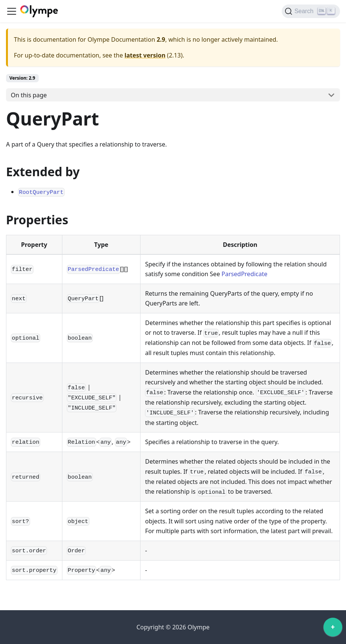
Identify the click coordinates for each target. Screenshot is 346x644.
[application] (333, 629)
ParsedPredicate (245, 274)
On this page (29, 95)
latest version (145, 55)
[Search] (311, 11)
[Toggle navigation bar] (12, 11)
